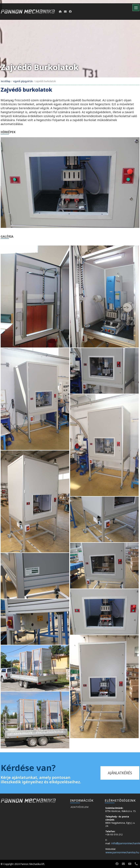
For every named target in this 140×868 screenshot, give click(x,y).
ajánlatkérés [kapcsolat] (120, 773)
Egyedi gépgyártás (23, 81)
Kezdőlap (6, 81)
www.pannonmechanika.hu (122, 852)
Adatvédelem (80, 807)
